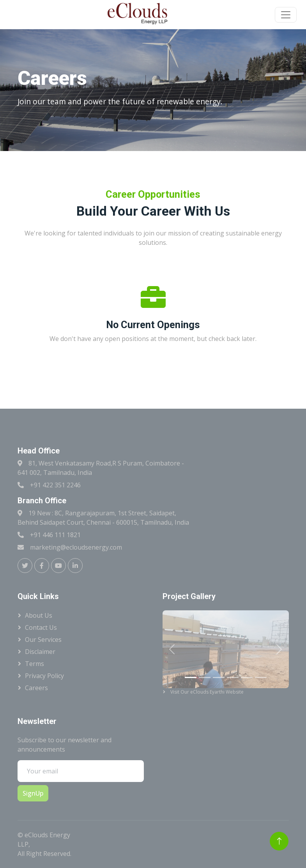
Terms (34, 664)
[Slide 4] (233, 677)
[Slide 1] (191, 677)
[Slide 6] (261, 677)
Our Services (43, 640)
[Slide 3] (219, 677)
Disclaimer (40, 652)
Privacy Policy (44, 676)
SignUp (33, 793)
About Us (39, 615)
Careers (36, 688)
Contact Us (41, 627)
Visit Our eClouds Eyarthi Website (197, 692)
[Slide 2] (205, 677)
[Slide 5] (247, 677)
